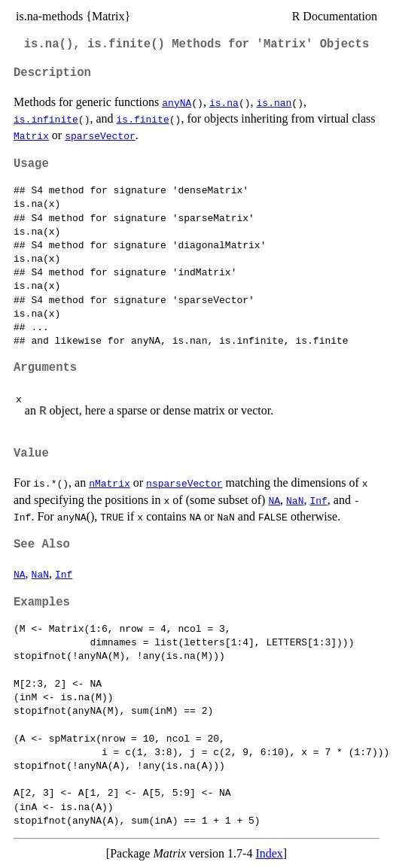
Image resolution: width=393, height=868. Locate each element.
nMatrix (110, 483)
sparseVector (100, 135)
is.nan (274, 102)
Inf (318, 500)
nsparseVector (184, 483)
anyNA (177, 102)
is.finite (143, 119)
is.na (224, 102)
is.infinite (46, 119)
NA (274, 500)
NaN (295, 500)
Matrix (31, 135)
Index (269, 853)
